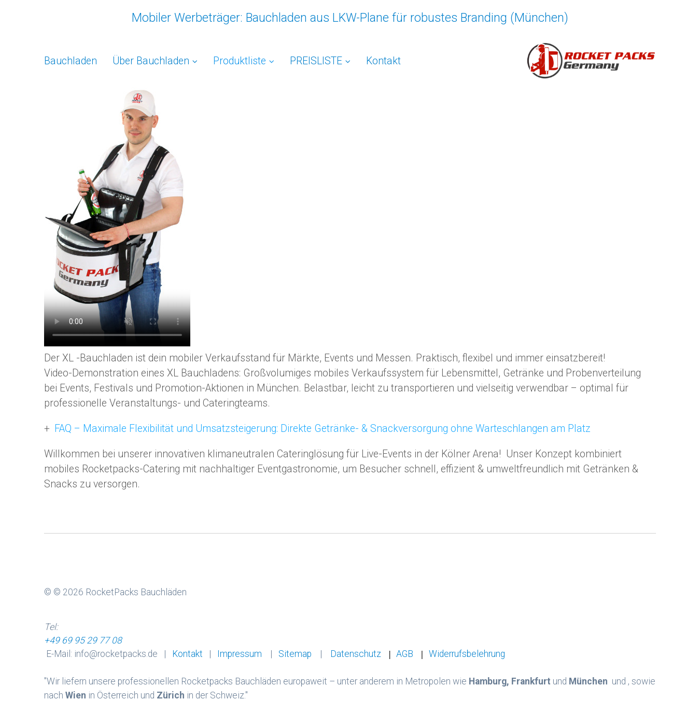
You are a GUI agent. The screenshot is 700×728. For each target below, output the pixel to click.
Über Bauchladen (155, 61)
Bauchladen (71, 61)
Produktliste (244, 61)
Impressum (240, 654)
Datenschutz (356, 654)
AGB (405, 654)
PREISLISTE (320, 61)
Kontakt (383, 61)
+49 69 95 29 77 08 (83, 640)
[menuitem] (74, 61)
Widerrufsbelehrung (467, 654)
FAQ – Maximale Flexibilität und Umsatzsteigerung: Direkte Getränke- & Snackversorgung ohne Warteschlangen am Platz (323, 429)
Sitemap (295, 654)
